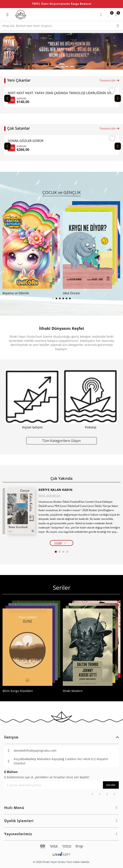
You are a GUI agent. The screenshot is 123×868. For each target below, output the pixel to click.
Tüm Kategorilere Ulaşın (61, 441)
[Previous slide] (7, 98)
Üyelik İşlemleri (61, 821)
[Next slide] (118, 98)
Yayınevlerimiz (61, 834)
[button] (52, 67)
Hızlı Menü (61, 808)
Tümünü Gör (110, 80)
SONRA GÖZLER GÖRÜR (26, 141)
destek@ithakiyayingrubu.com (35, 750)
